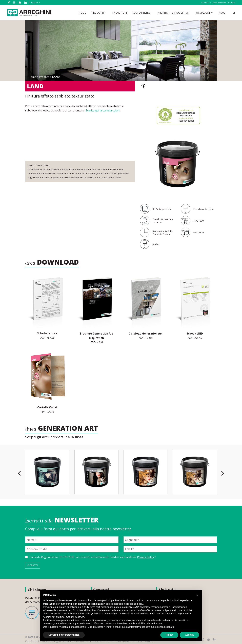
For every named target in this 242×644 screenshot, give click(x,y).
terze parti (95, 607)
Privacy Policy (146, 557)
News (222, 13)
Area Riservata (219, 2)
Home (82, 13)
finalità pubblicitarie (80, 614)
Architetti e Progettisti (173, 13)
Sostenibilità (141, 13)
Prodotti (98, 13)
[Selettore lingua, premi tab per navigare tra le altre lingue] (35, 2)
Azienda (205, 2)
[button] (197, 595)
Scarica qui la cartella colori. (103, 110)
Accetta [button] (189, 635)
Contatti (232, 2)
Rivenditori (119, 13)
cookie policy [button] (136, 604)
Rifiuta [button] (169, 635)
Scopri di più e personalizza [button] (64, 635)
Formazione (203, 13)
